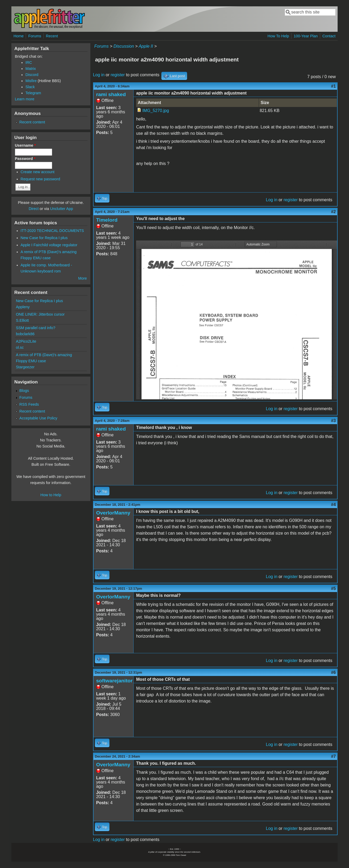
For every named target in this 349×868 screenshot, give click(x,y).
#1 (333, 86)
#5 (333, 589)
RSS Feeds (29, 404)
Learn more (25, 99)
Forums (35, 36)
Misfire (31, 81)
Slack (30, 87)
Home (19, 36)
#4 (333, 505)
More (83, 278)
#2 (333, 212)
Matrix (31, 69)
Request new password (41, 179)
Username (25, 145)
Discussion (124, 46)
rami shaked (111, 94)
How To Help (278, 36)
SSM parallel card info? (36, 328)
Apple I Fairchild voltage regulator (49, 245)
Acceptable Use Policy (38, 418)
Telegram (33, 93)
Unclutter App (61, 209)
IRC (29, 62)
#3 (333, 421)
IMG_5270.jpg (156, 111)
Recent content (32, 122)
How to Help (51, 495)
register (118, 75)
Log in (99, 75)
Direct (34, 209)
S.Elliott (22, 320)
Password (25, 159)
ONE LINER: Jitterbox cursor (40, 314)
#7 (333, 756)
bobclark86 (25, 334)
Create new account (38, 172)
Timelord (107, 220)
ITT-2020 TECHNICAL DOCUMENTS (52, 231)
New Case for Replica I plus (44, 238)
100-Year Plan (306, 36)
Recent (52, 36)
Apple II (146, 46)
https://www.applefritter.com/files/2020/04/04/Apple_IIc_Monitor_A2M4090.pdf (237, 320)
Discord (32, 75)
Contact (329, 36)
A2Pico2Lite (26, 341)
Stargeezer (25, 367)
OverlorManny (113, 513)
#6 (333, 672)
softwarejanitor (114, 681)
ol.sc (20, 347)
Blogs (24, 391)
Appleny (23, 307)
